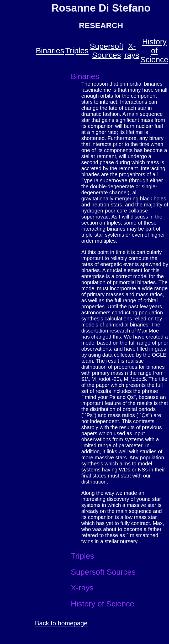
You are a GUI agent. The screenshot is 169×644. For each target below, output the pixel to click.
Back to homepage (61, 623)
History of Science (154, 51)
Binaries (50, 51)
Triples (77, 51)
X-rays (132, 51)
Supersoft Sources (107, 51)
